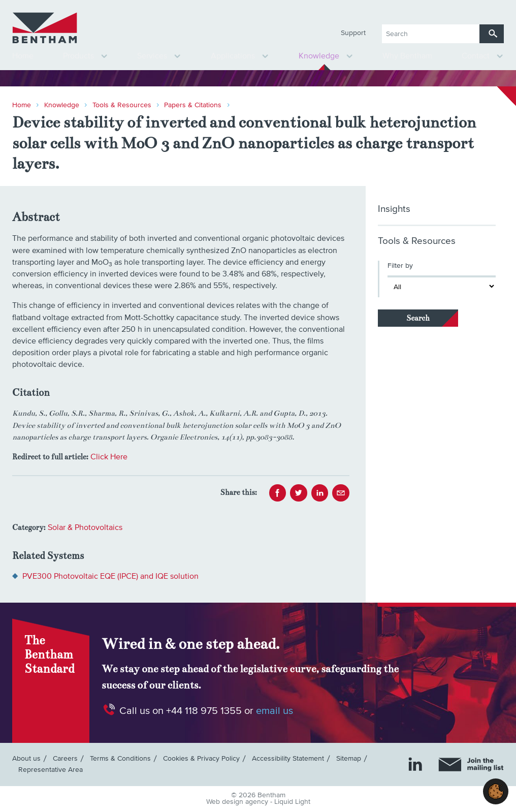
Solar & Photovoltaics (85, 527)
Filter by (400, 266)
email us (275, 711)
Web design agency (238, 802)
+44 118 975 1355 (204, 711)
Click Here (109, 457)
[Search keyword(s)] (431, 34)
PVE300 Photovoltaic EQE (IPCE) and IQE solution (110, 576)
